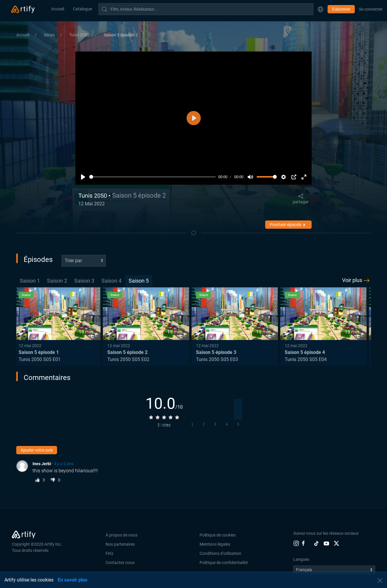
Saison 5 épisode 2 (121, 35)
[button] (320, 9)
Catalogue (82, 9)
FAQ (109, 553)
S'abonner (341, 9)
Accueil (58, 9)
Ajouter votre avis (37, 450)
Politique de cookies (218, 535)
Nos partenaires (120, 544)
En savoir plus (72, 580)
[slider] (153, 177)
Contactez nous (120, 563)
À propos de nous (122, 535)
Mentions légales (215, 544)
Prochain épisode (288, 225)
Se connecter (371, 9)
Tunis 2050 (80, 35)
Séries (50, 35)
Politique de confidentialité (224, 563)
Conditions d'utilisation (220, 553)
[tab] (30, 281)
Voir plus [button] (357, 281)
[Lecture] (83, 177)
